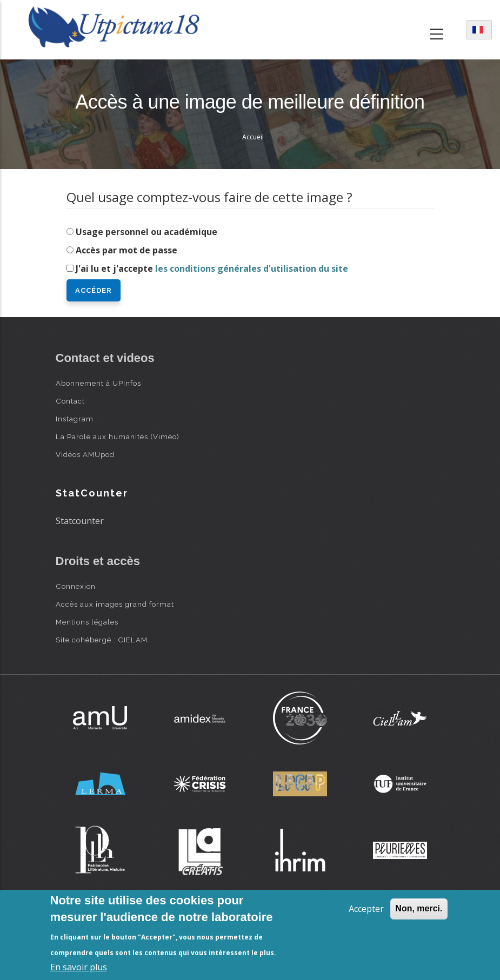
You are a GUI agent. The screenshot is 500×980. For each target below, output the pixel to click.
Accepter (366, 909)
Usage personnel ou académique (146, 232)
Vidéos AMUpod (85, 454)
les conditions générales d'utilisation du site (252, 269)
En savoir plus (79, 967)
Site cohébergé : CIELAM (102, 640)
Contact (70, 401)
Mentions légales (87, 622)
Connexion (76, 586)
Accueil (253, 137)
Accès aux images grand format (115, 604)
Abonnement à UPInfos (98, 383)
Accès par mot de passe (126, 250)
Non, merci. (419, 908)
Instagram (75, 419)
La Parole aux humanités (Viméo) (118, 437)
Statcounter (80, 521)
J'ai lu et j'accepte (212, 269)
